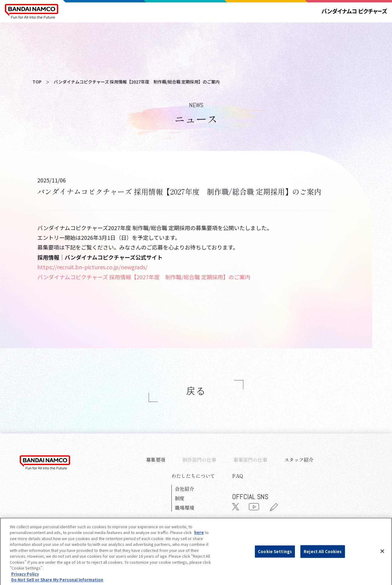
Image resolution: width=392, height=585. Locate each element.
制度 (180, 498)
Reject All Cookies (323, 560)
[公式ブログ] (274, 509)
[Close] (382, 559)
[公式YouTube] (254, 508)
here (199, 541)
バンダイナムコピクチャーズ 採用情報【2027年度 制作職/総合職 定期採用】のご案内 (144, 277)
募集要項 (156, 460)
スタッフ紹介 (299, 460)
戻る (196, 391)
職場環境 (184, 508)
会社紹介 (184, 489)
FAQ (238, 476)
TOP (37, 82)
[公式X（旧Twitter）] (236, 508)
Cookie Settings (275, 560)
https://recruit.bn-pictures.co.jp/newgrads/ (92, 267)
